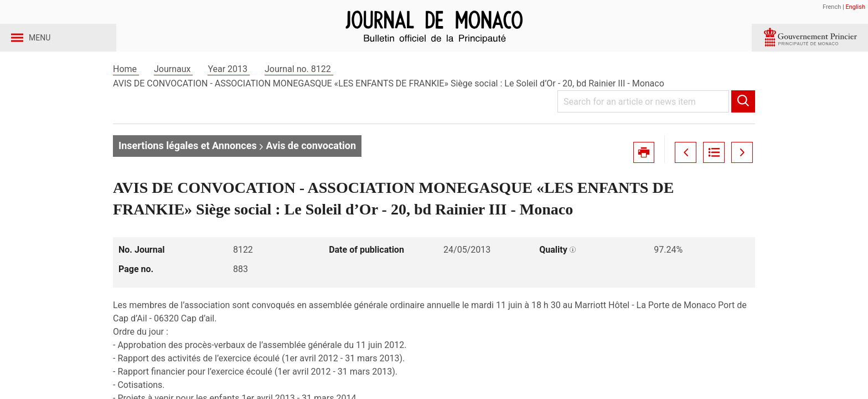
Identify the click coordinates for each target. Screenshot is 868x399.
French (832, 7)
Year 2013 (229, 88)
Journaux (173, 88)
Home (126, 88)
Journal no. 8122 (299, 88)
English (855, 7)
